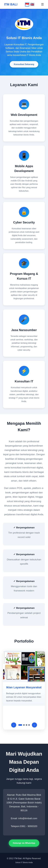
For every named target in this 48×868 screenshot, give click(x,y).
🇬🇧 (32, 4)
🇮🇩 (27, 4)
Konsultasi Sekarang (24, 65)
